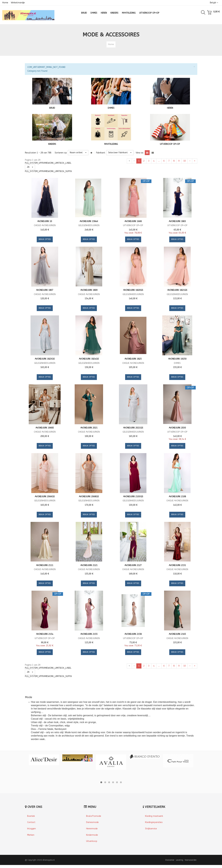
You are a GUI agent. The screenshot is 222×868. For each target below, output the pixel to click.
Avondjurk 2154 (45, 634)
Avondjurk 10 (45, 221)
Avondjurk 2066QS (45, 497)
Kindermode (92, 835)
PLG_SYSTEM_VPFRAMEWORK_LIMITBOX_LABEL (48, 163)
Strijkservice (151, 829)
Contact (31, 822)
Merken (31, 835)
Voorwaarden (191, 860)
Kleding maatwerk (154, 816)
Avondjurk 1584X (89, 221)
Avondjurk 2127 (133, 565)
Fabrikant (101, 153)
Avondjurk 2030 (177, 428)
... (159, 161)
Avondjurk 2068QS (89, 497)
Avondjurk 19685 (45, 428)
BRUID (52, 108)
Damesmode (92, 822)
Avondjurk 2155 (89, 634)
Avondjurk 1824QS (89, 359)
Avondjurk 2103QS (133, 497)
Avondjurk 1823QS (45, 359)
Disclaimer (170, 860)
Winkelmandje (18, 3)
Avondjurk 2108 (177, 497)
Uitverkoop (92, 841)
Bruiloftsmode (94, 816)
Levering (180, 860)
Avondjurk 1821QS (177, 290)
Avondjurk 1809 (89, 290)
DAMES (111, 108)
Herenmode (92, 829)
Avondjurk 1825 (133, 359)
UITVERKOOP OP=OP (170, 144)
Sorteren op (61, 153)
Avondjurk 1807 (45, 290)
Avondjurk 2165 (177, 634)
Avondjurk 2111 (45, 565)
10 (185, 161)
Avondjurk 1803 (177, 221)
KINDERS (52, 144)
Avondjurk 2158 (133, 634)
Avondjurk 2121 (89, 565)
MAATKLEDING (111, 144)
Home (5, 3)
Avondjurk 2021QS (133, 428)
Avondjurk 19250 (177, 359)
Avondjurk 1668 (133, 221)
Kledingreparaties (154, 822)
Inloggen (32, 829)
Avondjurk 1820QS (133, 290)
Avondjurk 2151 (177, 565)
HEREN (170, 108)
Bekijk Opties (45, 239)
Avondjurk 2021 (89, 428)
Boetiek (31, 816)
